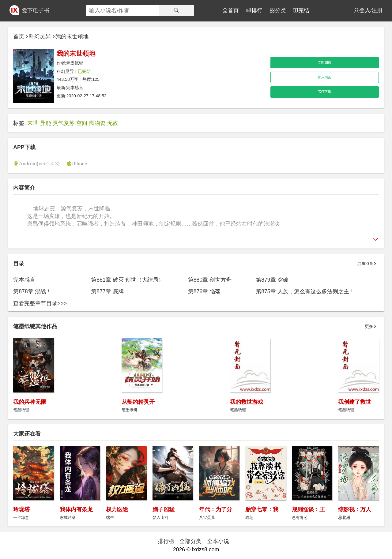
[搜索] (176, 11)
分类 (281, 10)
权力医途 (117, 509)
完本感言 (75, 88)
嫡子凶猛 (164, 509)
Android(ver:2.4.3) (39, 163)
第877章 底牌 (107, 291)
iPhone (79, 163)
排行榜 (166, 541)
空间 (82, 123)
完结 (304, 10)
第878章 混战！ (32, 291)
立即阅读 (325, 62)
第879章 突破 (272, 280)
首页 (233, 10)
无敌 (113, 123)
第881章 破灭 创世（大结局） (127, 280)
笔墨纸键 (75, 63)
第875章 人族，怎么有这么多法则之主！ (305, 291)
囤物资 (97, 123)
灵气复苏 (64, 123)
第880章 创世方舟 (210, 280)
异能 (46, 123)
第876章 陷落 (204, 291)
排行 (257, 10)
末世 (33, 123)
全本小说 (218, 541)
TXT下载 (325, 92)
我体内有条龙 (76, 509)
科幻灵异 (40, 36)
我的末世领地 (72, 36)
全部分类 (190, 541)
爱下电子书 (36, 10)
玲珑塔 (21, 509)
